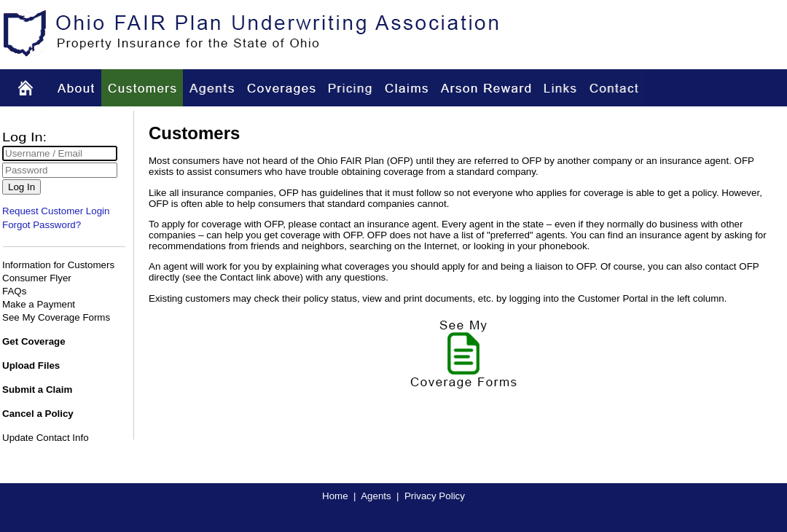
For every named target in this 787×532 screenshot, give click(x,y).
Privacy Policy (435, 496)
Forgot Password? (42, 225)
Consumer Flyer (37, 278)
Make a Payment (39, 304)
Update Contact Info (46, 438)
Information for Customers (58, 265)
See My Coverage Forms (56, 317)
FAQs (14, 291)
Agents (376, 496)
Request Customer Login (56, 211)
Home (335, 496)
